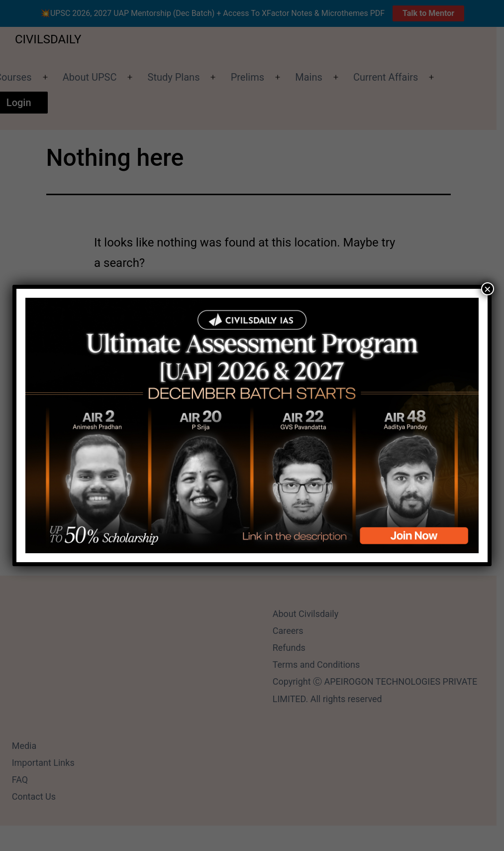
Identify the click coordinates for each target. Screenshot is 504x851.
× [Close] (488, 289)
